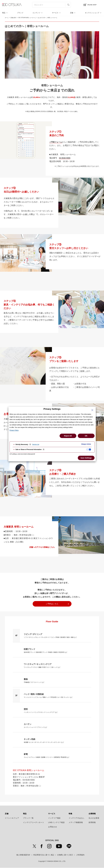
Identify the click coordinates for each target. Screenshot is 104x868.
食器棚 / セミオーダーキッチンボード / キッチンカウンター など (42, 740)
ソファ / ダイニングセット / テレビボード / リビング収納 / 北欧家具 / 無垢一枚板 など (48, 635)
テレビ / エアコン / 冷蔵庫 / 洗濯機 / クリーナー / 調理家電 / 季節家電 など (45, 755)
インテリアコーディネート (34, 823)
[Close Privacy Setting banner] (92, 410)
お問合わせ (53, 827)
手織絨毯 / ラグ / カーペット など (33, 680)
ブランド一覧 (28, 818)
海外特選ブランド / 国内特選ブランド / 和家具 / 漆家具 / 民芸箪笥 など (44, 650)
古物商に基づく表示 (65, 855)
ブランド (20, 13)
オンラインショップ (92, 13)
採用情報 (92, 823)
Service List (36, 444)
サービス (55, 13)
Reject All (68, 436)
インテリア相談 (54, 818)
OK (86, 436)
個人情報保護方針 (23, 855)
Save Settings (86, 458)
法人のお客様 (94, 818)
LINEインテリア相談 (56, 823)
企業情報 (92, 814)
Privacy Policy (14, 430)
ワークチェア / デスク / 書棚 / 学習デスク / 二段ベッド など (40, 665)
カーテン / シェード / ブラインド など (34, 725)
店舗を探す (13, 18)
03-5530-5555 (65, 158)
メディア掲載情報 (76, 823)
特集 (70, 814)
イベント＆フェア (12, 818)
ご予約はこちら (52, 604)
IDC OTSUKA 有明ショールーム (27, 18)
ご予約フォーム (56, 142)
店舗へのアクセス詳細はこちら (42, 547)
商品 (4, 13)
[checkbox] (88, 449)
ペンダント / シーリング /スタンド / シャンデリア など (39, 710)
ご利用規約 (80, 855)
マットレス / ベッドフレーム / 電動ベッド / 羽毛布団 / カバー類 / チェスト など (46, 695)
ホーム (7, 18)
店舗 (72, 13)
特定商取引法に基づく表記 (44, 855)
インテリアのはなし (77, 818)
